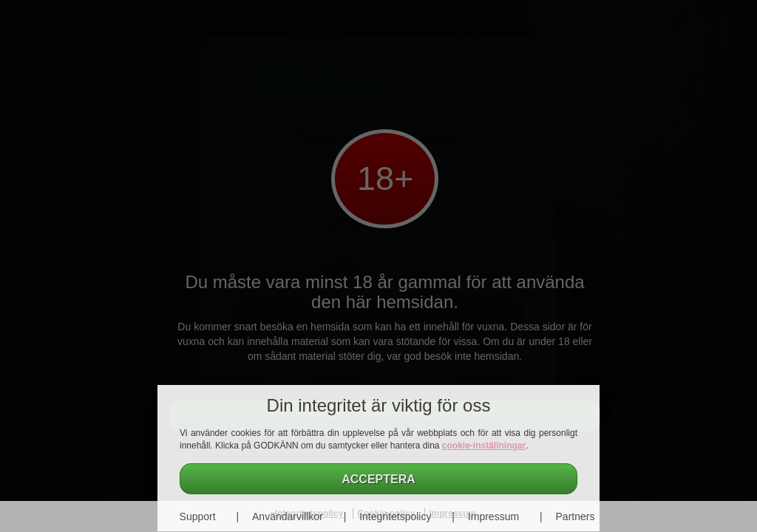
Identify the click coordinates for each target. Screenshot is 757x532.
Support (198, 516)
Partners (576, 516)
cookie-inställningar (484, 446)
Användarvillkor (288, 516)
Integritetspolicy (395, 516)
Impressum (493, 516)
